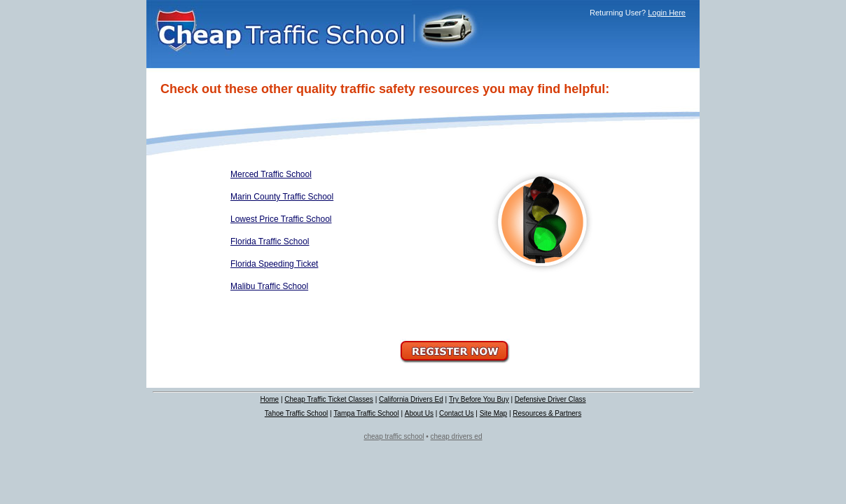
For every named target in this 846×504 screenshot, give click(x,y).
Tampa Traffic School (366, 413)
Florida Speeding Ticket (274, 264)
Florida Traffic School (270, 241)
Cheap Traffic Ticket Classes (329, 399)
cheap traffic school (394, 436)
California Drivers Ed (411, 399)
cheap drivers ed (457, 436)
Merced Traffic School (271, 174)
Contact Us (456, 413)
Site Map (493, 413)
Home (269, 399)
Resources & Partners (547, 413)
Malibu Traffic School (269, 286)
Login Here (667, 13)
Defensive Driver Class (550, 399)
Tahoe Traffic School (296, 413)
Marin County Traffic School (282, 197)
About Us (419, 413)
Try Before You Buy (479, 399)
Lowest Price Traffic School (281, 219)
